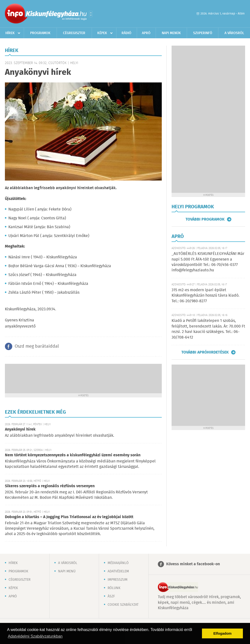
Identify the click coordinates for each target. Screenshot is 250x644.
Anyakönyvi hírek (20, 429)
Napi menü (67, 571)
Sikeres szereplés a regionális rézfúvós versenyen (50, 486)
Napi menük (171, 33)
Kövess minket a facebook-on (193, 564)
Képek (102, 33)
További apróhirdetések (205, 352)
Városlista (91, 14)
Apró (146, 33)
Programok (40, 33)
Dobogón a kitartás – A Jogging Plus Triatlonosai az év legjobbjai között (69, 517)
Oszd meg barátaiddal (37, 346)
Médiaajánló (118, 563)
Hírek (10, 33)
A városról (234, 33)
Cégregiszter (74, 33)
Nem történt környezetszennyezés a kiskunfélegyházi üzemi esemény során (73, 455)
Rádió (126, 33)
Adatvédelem (118, 571)
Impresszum (118, 580)
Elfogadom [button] (223, 633)
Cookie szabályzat (123, 605)
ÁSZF (111, 596)
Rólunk (114, 588)
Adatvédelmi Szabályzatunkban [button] (35, 636)
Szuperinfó (203, 33)
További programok (205, 219)
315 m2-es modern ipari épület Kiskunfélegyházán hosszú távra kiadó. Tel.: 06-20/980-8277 (206, 296)
